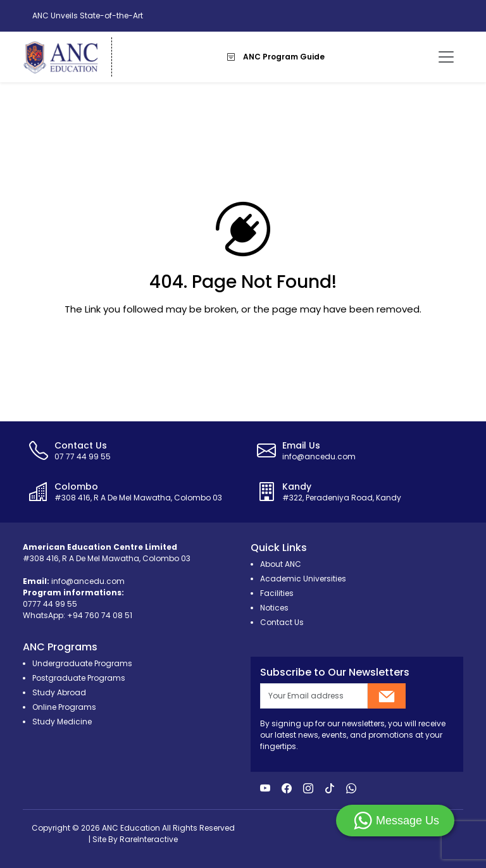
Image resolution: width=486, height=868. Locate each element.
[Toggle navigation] (446, 57)
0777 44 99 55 (50, 604)
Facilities (277, 593)
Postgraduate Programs (79, 678)
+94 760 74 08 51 (100, 615)
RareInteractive (149, 839)
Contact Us (282, 622)
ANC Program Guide (276, 57)
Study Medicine (62, 722)
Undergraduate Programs (82, 663)
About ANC (281, 564)
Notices (274, 608)
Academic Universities (303, 579)
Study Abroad (59, 692)
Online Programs (64, 707)
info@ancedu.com (88, 581)
